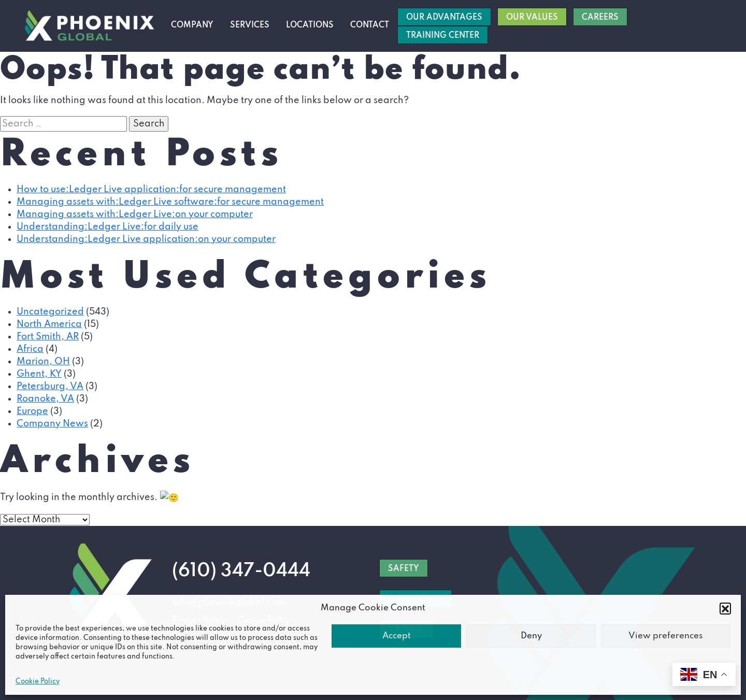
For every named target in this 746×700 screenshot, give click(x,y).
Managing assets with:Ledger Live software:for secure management (170, 202)
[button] (725, 608)
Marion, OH (43, 362)
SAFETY (404, 568)
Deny (531, 636)
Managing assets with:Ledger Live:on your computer (135, 215)
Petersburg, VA (50, 387)
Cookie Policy (38, 682)
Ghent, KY (39, 374)
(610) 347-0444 (241, 570)
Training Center (443, 36)
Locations (310, 25)
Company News (52, 424)
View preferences (666, 636)
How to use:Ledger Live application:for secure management (151, 190)
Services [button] (250, 25)
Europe (32, 411)
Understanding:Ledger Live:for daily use (107, 227)
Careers (600, 18)
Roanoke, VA (45, 399)
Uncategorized (50, 312)
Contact (370, 25)
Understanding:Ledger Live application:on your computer (146, 239)
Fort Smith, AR (48, 337)
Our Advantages (444, 18)
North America (49, 324)
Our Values (532, 18)
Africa (30, 349)
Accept (397, 636)
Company (192, 25)
